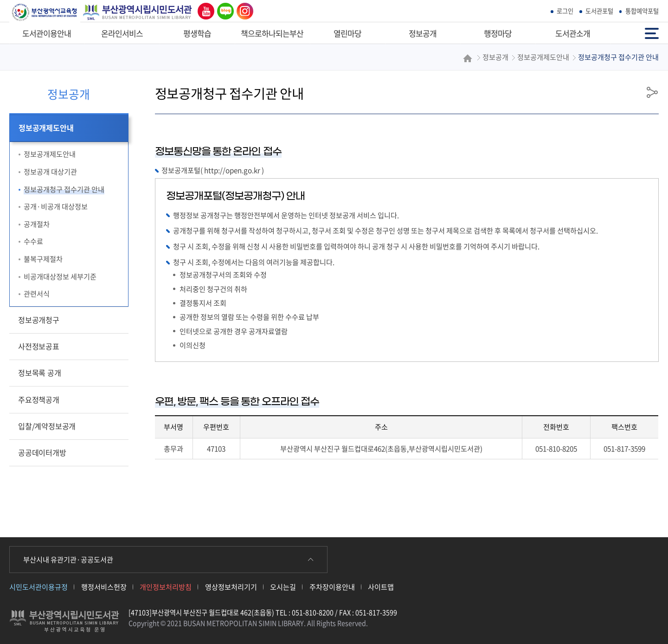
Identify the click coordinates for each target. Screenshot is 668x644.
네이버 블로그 (224, 11)
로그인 (565, 11)
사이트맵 (381, 587)
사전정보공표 (39, 346)
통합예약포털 (642, 11)
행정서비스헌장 (104, 587)
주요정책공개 (39, 399)
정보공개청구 (39, 320)
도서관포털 (599, 11)
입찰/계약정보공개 (47, 426)
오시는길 (283, 587)
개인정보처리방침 (166, 587)
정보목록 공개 (40, 373)
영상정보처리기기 (231, 587)
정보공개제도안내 (46, 128)
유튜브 (204, 11)
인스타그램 (243, 11)
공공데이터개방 (42, 452)
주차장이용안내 (332, 587)
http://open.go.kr (232, 170)
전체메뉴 (652, 33)
